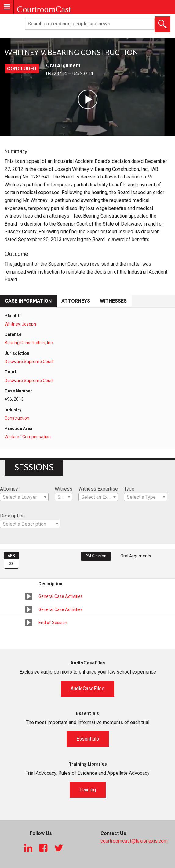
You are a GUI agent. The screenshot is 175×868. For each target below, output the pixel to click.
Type (129, 489)
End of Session (53, 623)
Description (12, 516)
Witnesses (113, 301)
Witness (64, 489)
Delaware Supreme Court (29, 362)
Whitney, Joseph (20, 324)
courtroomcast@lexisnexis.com (134, 841)
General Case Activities (61, 596)
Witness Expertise (98, 489)
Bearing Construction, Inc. (29, 343)
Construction (17, 418)
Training (88, 790)
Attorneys (76, 301)
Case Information (28, 301)
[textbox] (24, 497)
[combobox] (24, 497)
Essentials (88, 739)
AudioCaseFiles (88, 688)
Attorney (9, 489)
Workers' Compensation (28, 437)
